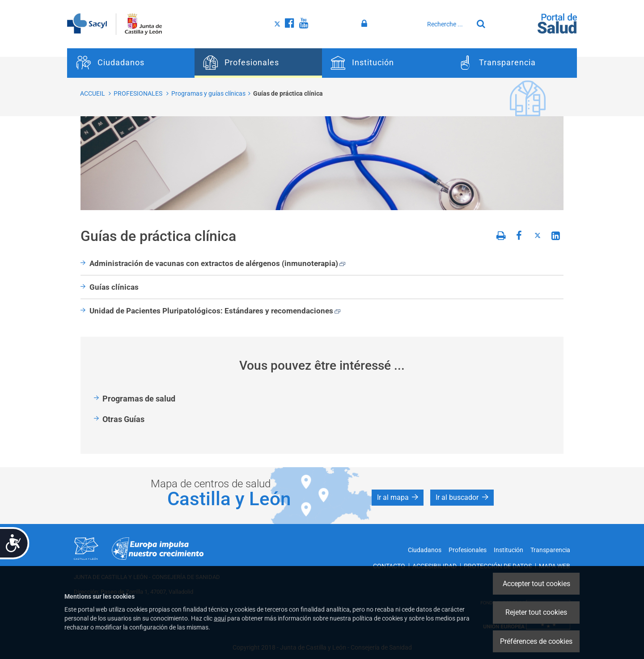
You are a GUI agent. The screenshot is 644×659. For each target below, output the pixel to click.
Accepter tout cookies (536, 584)
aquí (220, 618)
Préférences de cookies (536, 641)
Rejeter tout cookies (536, 612)
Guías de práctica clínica (288, 93)
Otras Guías (123, 419)
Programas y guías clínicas (208, 93)
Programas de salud (139, 399)
